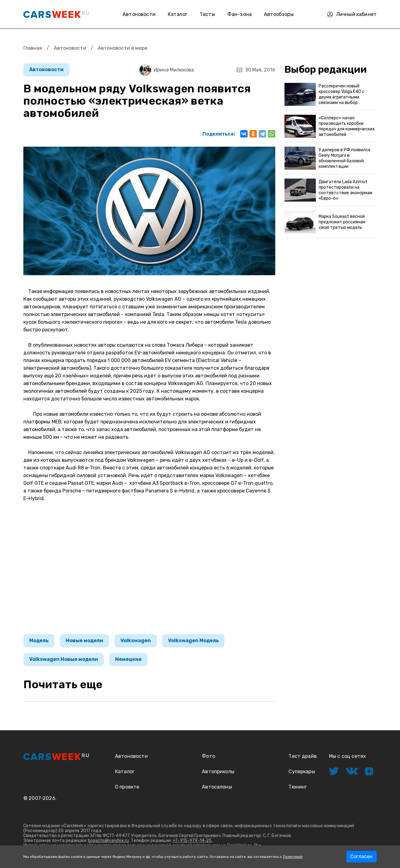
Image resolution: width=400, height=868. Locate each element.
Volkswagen (136, 640)
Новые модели (84, 640)
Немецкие (128, 659)
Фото (208, 756)
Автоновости (139, 14)
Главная (33, 48)
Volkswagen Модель (193, 640)
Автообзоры (279, 14)
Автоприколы (218, 772)
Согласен (361, 856)
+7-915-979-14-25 (192, 841)
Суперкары (302, 772)
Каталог (178, 14)
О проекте (127, 787)
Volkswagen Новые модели (64, 659)
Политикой (293, 857)
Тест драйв (303, 756)
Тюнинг (298, 787)
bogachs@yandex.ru (108, 841)
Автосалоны (217, 787)
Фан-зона (239, 14)
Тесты (207, 14)
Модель (39, 640)
